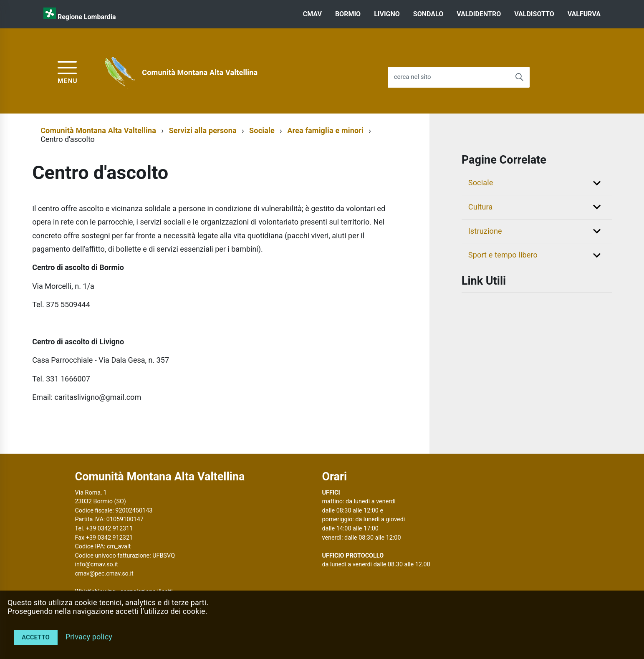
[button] (597, 183)
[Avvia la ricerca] (519, 77)
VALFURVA (584, 14)
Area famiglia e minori (325, 130)
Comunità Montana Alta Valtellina (200, 72)
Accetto (36, 637)
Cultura (540, 207)
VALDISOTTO (534, 14)
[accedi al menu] (68, 71)
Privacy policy (89, 637)
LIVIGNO (387, 14)
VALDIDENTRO (479, 14)
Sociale (262, 130)
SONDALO (428, 14)
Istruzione (540, 231)
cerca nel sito (413, 77)
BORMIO (348, 14)
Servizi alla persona (202, 130)
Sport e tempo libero (540, 255)
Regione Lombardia (87, 17)
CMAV (312, 14)
